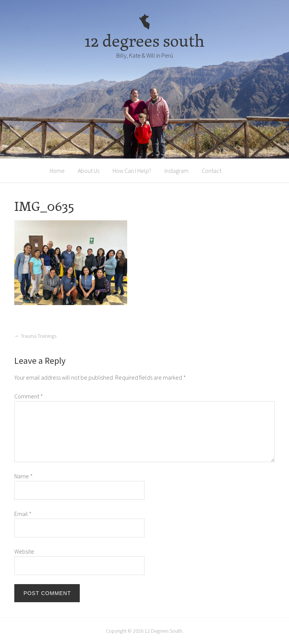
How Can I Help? (132, 171)
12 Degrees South (163, 631)
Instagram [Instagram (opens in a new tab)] (176, 171)
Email (23, 514)
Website (24, 551)
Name (24, 476)
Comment (29, 396)
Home (57, 171)
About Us (89, 171)
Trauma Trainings (35, 336)
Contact (211, 171)
